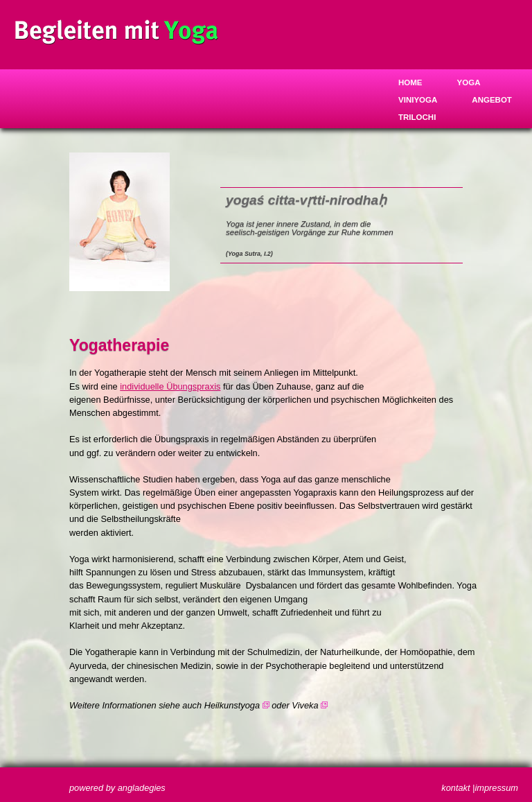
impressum (496, 788)
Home (410, 82)
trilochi (417, 117)
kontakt (455, 788)
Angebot (492, 100)
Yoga (469, 82)
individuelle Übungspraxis (170, 386)
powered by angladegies (117, 788)
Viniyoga (418, 100)
